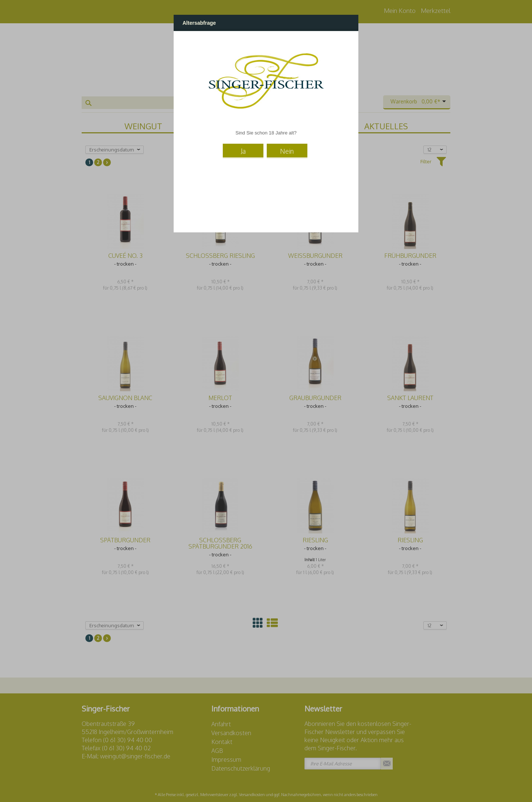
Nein (287, 151)
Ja (243, 151)
